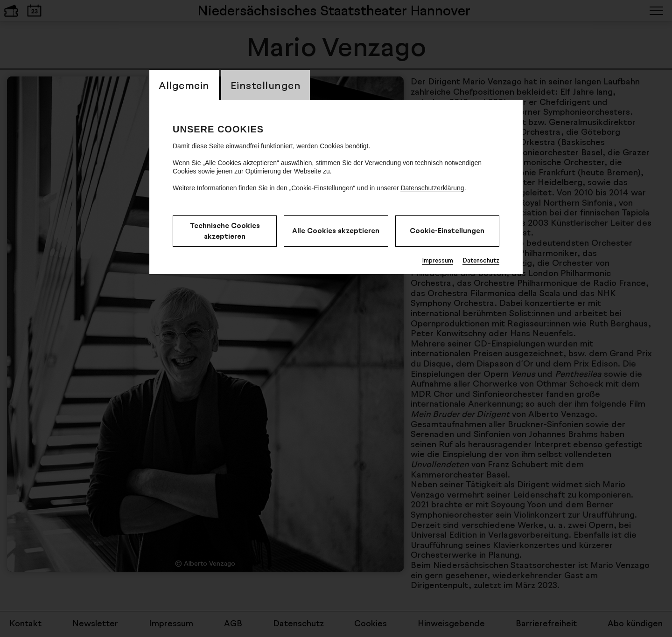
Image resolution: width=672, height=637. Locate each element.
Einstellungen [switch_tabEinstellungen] (266, 85)
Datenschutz (481, 260)
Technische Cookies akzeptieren (225, 231)
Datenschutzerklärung (432, 188)
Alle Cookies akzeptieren (336, 231)
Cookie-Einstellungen (447, 231)
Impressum (437, 260)
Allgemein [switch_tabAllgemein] (184, 85)
